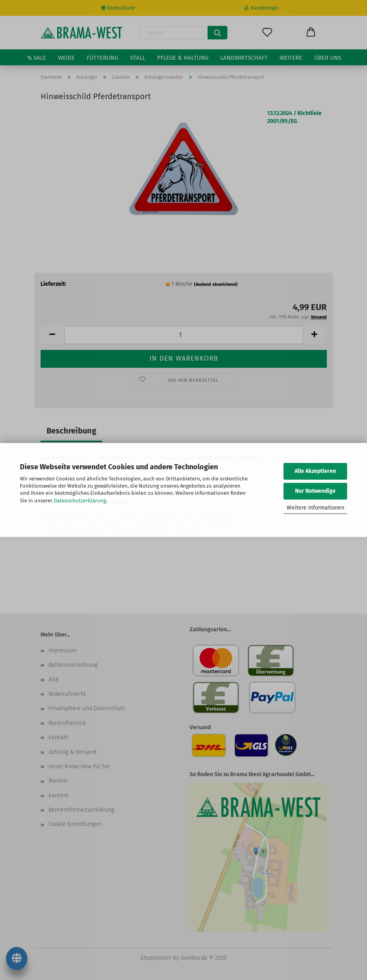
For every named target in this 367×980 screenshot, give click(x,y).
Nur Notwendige (315, 491)
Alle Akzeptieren (315, 471)
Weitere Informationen (316, 508)
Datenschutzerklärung (80, 501)
